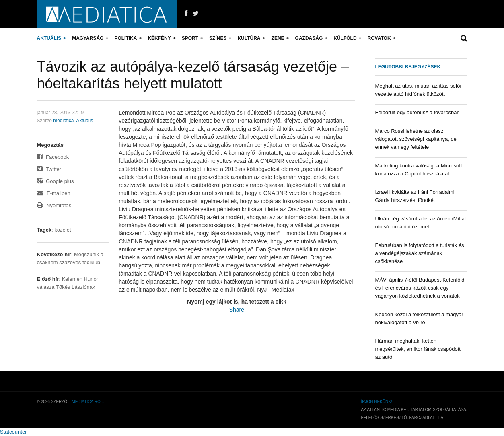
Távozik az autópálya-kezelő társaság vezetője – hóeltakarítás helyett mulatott (193, 75)
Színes (218, 38)
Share (237, 310)
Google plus (56, 181)
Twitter (49, 169)
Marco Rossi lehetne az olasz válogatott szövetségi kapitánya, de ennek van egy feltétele (416, 139)
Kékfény (159, 38)
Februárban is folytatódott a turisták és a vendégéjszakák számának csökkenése (420, 253)
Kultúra (249, 38)
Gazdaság (309, 38)
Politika (125, 38)
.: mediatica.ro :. (86, 402)
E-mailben (54, 193)
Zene (278, 38)
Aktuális (49, 38)
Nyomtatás (54, 205)
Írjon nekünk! (376, 402)
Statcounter (13, 432)
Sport (190, 38)
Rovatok (379, 38)
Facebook (53, 157)
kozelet (63, 230)
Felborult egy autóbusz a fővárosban (418, 112)
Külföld (345, 38)
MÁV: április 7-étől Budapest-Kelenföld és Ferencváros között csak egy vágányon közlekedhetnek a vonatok (420, 288)
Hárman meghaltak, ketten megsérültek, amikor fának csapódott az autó (418, 349)
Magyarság (88, 38)
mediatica (63, 121)
